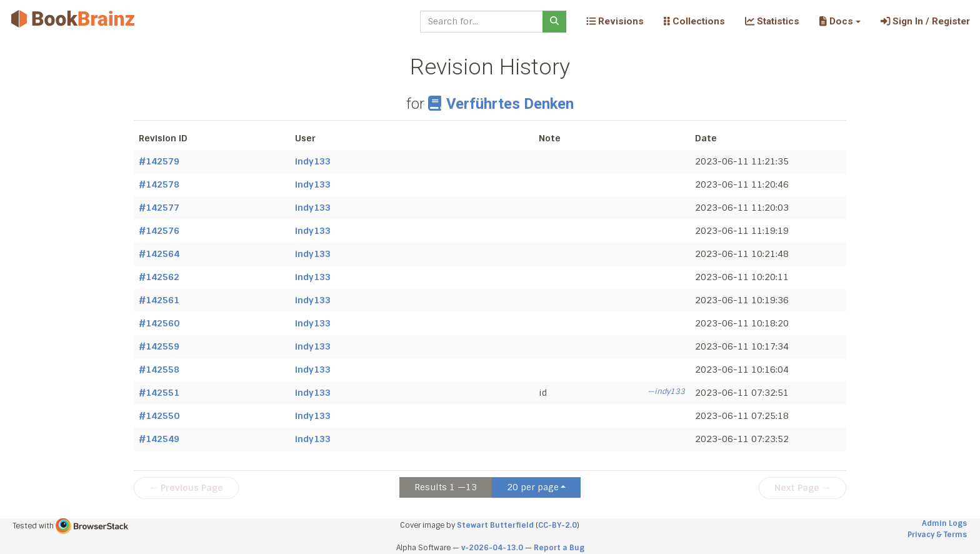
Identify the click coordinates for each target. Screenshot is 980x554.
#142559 (159, 346)
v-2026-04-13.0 (492, 548)
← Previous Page (186, 488)
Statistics (772, 21)
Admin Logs (944, 523)
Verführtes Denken (501, 104)
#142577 (159, 208)
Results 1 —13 (446, 487)
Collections (694, 21)
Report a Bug (559, 548)
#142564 (159, 254)
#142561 (159, 300)
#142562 (159, 277)
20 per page (533, 487)
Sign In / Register (925, 21)
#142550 (159, 416)
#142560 (159, 323)
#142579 (159, 161)
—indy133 (666, 391)
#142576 (159, 231)
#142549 (159, 439)
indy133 (313, 161)
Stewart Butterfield (495, 525)
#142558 (159, 370)
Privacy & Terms (937, 535)
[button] (840, 21)
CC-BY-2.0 (557, 525)
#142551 (159, 393)
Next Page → (802, 488)
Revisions (615, 21)
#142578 (159, 184)
